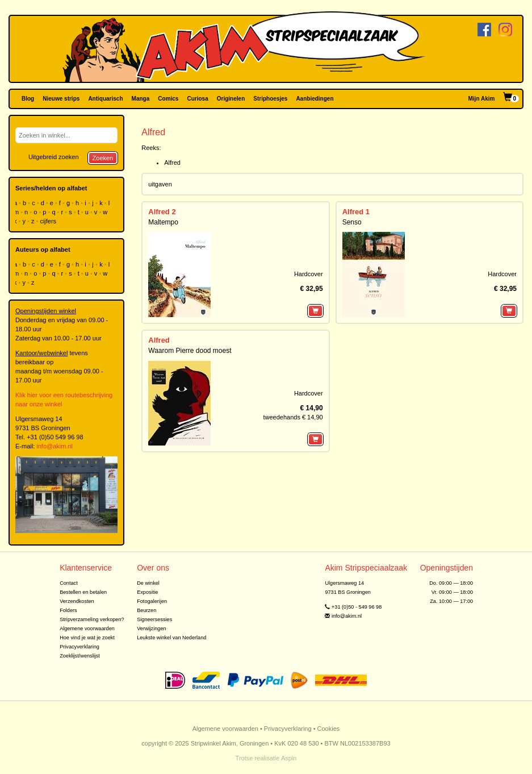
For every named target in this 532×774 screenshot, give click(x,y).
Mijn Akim (482, 99)
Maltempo (163, 222)
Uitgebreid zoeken (54, 157)
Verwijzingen (151, 629)
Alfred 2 (162, 212)
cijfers (49, 221)
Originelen (231, 99)
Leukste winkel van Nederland (171, 638)
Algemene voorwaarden (87, 629)
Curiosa (197, 99)
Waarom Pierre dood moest (190, 351)
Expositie (147, 592)
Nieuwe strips (61, 99)
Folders (68, 610)
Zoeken (103, 158)
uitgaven (160, 184)
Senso (352, 222)
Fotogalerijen (152, 601)
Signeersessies (154, 619)
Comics (168, 99)
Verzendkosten (77, 601)
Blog (28, 99)
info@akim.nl (55, 446)
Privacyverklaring (79, 647)
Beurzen (146, 610)
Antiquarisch (105, 99)
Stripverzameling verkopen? (92, 619)
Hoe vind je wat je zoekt (87, 638)
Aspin (289, 758)
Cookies (329, 729)
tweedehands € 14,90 (293, 417)
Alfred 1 (356, 212)
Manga (141, 99)
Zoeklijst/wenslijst (80, 656)
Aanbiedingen (315, 99)
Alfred (172, 163)
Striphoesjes (270, 99)
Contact (69, 583)
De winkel (148, 583)
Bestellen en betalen (83, 592)
